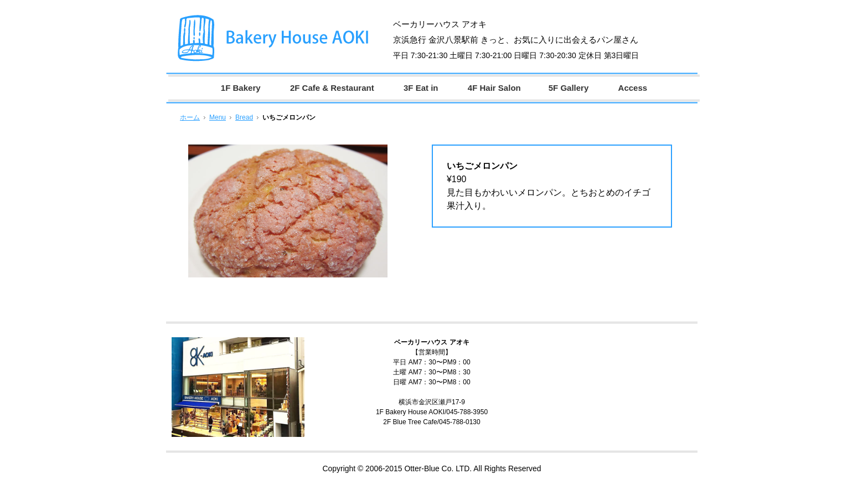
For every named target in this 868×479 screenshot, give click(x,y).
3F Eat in (421, 88)
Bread (244, 117)
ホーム (190, 117)
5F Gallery (569, 88)
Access (633, 88)
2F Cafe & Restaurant (332, 88)
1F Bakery (241, 88)
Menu (218, 117)
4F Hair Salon (494, 88)
